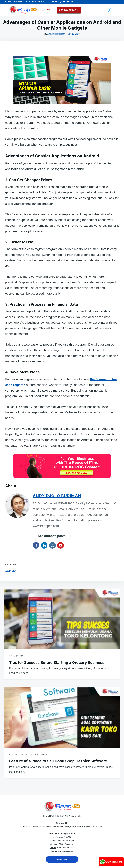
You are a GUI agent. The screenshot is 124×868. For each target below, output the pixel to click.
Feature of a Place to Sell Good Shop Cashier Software (58, 761)
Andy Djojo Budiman (56, 34)
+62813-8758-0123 (65, 847)
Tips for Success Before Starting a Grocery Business (57, 663)
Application (11, 571)
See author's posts (52, 536)
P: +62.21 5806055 (13, 2)
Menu (115, 10)
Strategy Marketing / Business (28, 755)
